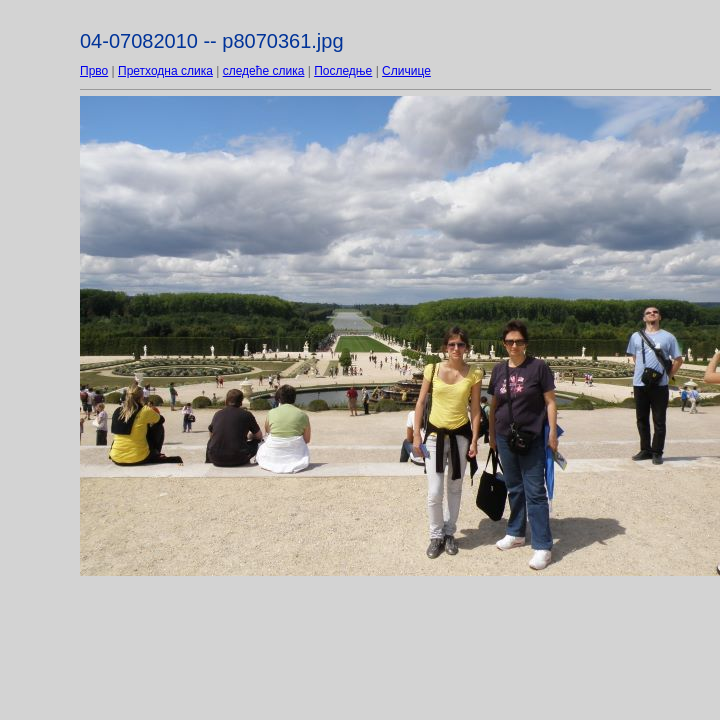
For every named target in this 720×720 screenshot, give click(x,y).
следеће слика (264, 71)
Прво (94, 71)
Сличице (406, 71)
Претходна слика (165, 71)
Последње (343, 71)
